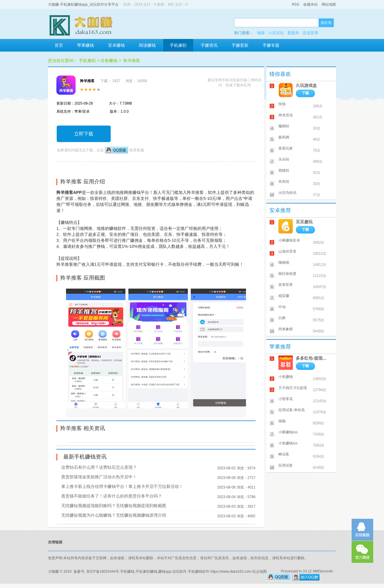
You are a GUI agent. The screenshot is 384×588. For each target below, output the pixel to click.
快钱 (282, 104)
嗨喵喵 (284, 263)
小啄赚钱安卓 (289, 240)
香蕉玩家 (286, 148)
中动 (282, 307)
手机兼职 (178, 45)
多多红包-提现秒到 (313, 358)
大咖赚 (53, 572)
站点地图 (259, 572)
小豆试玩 (276, 33)
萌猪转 (284, 171)
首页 (59, 45)
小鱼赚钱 (286, 377)
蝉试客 (284, 454)
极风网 (284, 137)
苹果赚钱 (85, 45)
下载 (305, 93)
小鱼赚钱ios (288, 443)
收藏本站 (310, 4)
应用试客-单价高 (292, 410)
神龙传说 (286, 115)
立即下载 (84, 134)
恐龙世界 (310, 33)
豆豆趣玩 (304, 222)
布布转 (284, 182)
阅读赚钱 (147, 45)
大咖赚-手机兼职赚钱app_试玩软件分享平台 (83, 4)
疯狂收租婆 (287, 274)
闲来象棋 (286, 329)
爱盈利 (293, 33)
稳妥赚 (284, 296)
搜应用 (326, 23)
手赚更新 (240, 45)
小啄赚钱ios (288, 432)
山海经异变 (287, 251)
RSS (296, 4)
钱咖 (282, 421)
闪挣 (282, 318)
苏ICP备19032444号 (103, 572)
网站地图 (329, 4)
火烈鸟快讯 (287, 193)
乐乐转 (284, 159)
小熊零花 (286, 399)
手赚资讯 (209, 45)
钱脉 (261, 33)
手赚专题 (271, 45)
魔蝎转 (284, 126)
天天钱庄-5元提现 (293, 388)
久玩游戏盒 (306, 85)
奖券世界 (286, 285)
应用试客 (286, 465)
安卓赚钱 (116, 45)
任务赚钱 (109, 61)
